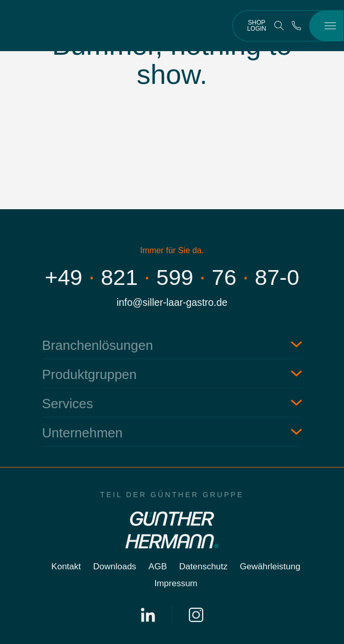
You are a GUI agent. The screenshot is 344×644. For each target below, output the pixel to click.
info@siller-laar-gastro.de (172, 302)
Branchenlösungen (98, 345)
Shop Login (257, 26)
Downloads (115, 567)
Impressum (176, 583)
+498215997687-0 (172, 277)
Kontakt (66, 567)
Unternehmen (82, 433)
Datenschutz (203, 567)
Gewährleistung (270, 567)
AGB (158, 567)
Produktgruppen (89, 374)
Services (68, 404)
